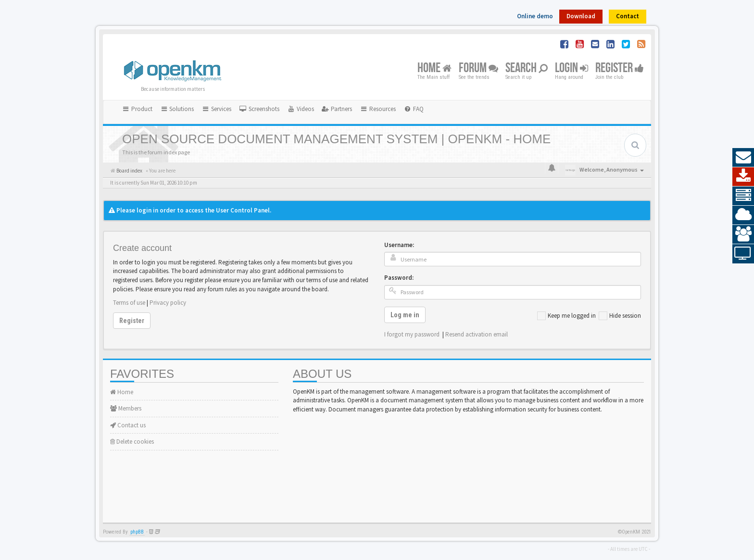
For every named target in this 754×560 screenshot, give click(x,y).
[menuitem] (259, 109)
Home (434, 68)
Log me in (405, 315)
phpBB (137, 532)
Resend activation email (477, 334)
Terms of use (129, 303)
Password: (399, 278)
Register (620, 68)
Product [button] (137, 109)
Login (572, 68)
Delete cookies (132, 442)
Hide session (620, 316)
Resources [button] (378, 109)
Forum (478, 68)
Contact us (128, 425)
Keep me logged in (566, 316)
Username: (399, 245)
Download (581, 16)
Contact (628, 16)
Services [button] (216, 109)
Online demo (535, 16)
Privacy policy (168, 303)
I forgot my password (412, 334)
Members (126, 408)
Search (527, 68)
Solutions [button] (177, 109)
